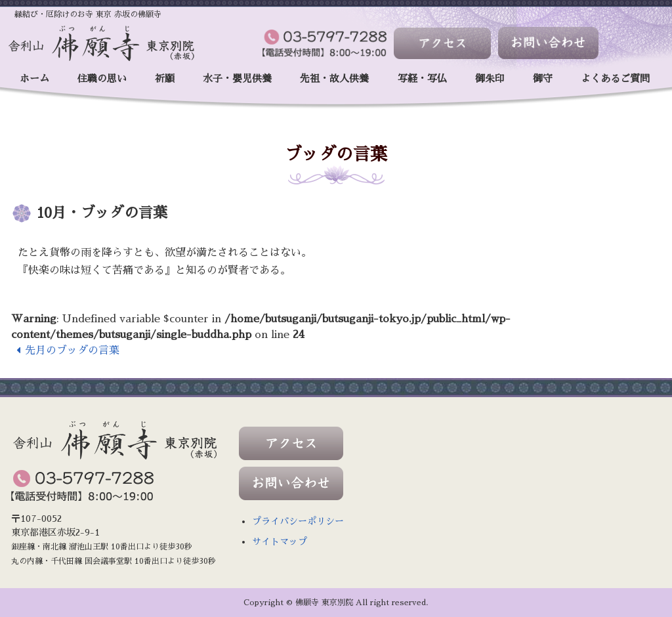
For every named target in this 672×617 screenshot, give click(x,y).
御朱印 (490, 78)
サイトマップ (280, 542)
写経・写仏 (422, 78)
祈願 (165, 78)
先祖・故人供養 (334, 78)
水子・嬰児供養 (237, 78)
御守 (543, 78)
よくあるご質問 (615, 78)
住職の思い (102, 78)
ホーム (34, 78)
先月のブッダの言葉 (65, 351)
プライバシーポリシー (298, 521)
